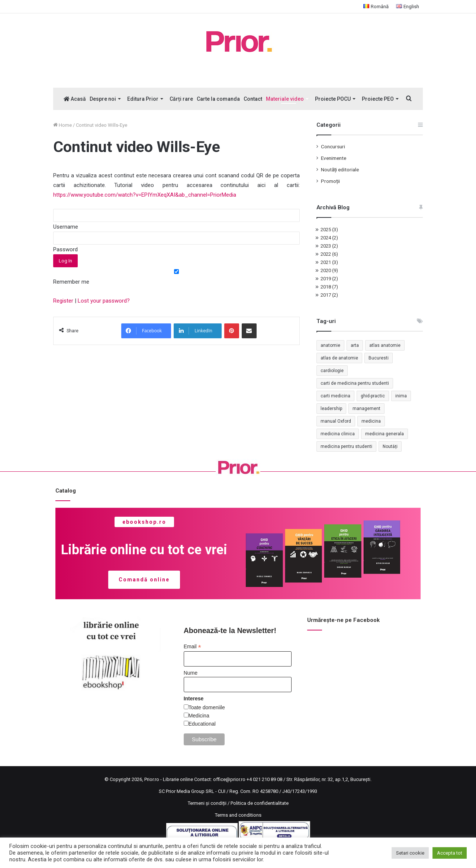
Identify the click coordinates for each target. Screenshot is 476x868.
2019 (329, 279)
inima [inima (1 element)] (401, 396)
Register (63, 301)
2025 (329, 230)
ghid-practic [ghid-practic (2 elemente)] (373, 396)
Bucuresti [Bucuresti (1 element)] (379, 358)
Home (62, 125)
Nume (191, 673)
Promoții (330, 181)
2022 (329, 254)
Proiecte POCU (333, 99)
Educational (202, 724)
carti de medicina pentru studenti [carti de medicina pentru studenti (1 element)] (355, 383)
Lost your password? (104, 301)
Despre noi (103, 99)
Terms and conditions (238, 815)
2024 (329, 238)
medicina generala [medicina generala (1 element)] (385, 434)
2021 (329, 262)
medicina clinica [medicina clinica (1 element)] (338, 434)
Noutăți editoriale (340, 170)
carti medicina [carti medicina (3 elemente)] (335, 396)
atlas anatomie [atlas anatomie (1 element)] (385, 345)
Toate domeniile (207, 707)
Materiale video (285, 99)
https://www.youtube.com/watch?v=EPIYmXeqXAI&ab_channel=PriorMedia (145, 195)
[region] (238, 554)
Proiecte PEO (378, 99)
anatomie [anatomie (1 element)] (330, 345)
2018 (329, 287)
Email (192, 647)
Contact (253, 99)
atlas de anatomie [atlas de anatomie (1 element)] (339, 358)
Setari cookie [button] (410, 853)
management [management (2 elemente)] (366, 409)
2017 (329, 295)
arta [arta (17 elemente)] (355, 345)
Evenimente (334, 158)
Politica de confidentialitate (260, 803)
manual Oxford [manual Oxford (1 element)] (336, 421)
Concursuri (333, 146)
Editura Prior (143, 99)
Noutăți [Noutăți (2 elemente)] (390, 446)
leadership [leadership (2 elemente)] (331, 409)
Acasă (75, 99)
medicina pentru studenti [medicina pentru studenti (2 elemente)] (346, 446)
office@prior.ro (229, 779)
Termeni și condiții (207, 803)
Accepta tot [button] (450, 853)
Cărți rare (181, 99)
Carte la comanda (218, 99)
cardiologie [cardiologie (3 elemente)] (332, 371)
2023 (329, 246)
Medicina (199, 716)
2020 (329, 270)
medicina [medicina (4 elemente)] (371, 421)
